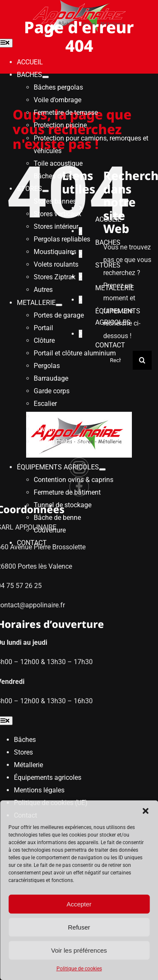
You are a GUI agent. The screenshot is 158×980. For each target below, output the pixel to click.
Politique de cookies (79, 969)
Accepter (79, 904)
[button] (145, 811)
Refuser (79, 927)
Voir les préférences (79, 950)
